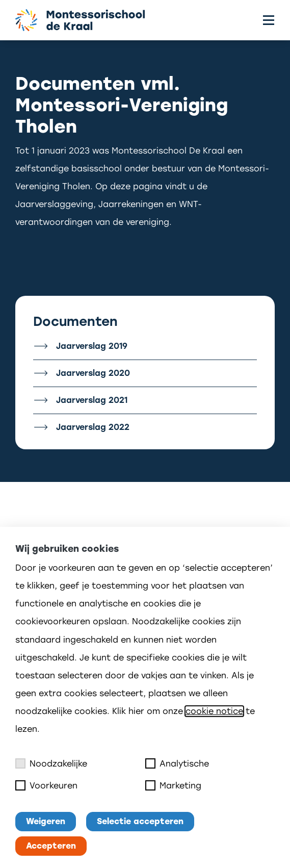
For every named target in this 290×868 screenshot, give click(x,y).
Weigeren (46, 821)
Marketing (173, 785)
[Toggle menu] (269, 20)
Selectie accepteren (140, 821)
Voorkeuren (46, 785)
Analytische (177, 763)
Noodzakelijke (51, 763)
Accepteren (51, 846)
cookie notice (214, 711)
